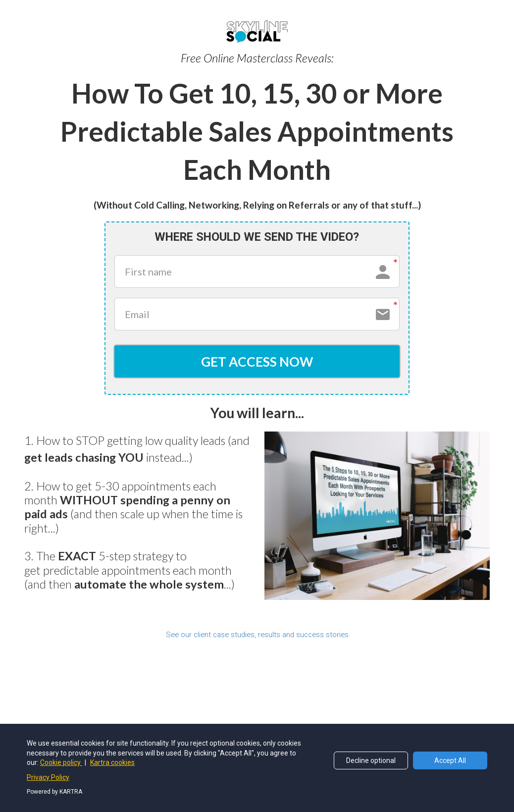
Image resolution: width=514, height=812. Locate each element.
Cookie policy (61, 762)
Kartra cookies (112, 762)
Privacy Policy (48, 777)
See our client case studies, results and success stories (257, 637)
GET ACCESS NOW (257, 362)
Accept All (450, 760)
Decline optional (371, 760)
